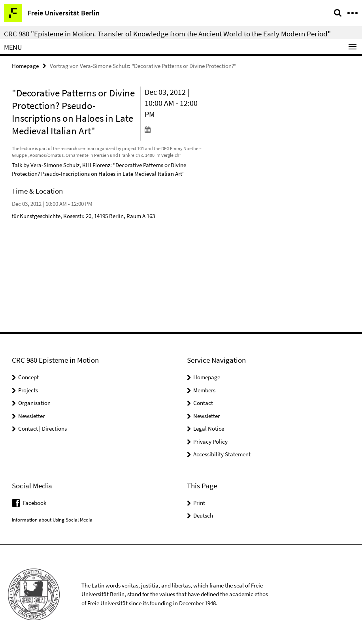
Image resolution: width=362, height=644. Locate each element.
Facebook (35, 503)
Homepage (25, 66)
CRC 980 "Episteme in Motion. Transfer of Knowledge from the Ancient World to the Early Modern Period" (167, 34)
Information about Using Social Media (52, 520)
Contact (203, 403)
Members (204, 390)
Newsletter (31, 416)
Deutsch (203, 515)
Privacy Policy (210, 442)
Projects (28, 390)
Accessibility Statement (222, 454)
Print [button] (199, 503)
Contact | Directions (42, 428)
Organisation (34, 403)
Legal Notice (209, 428)
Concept (28, 377)
